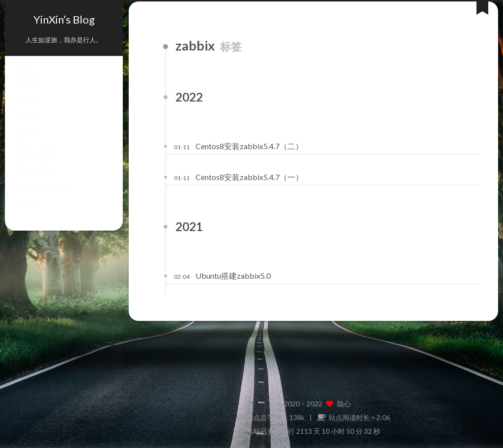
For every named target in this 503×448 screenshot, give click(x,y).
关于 (27, 143)
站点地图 (33, 161)
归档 (27, 126)
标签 (27, 90)
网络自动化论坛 (43, 196)
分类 (27, 108)
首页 (27, 73)
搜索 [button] (27, 214)
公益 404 (34, 179)
